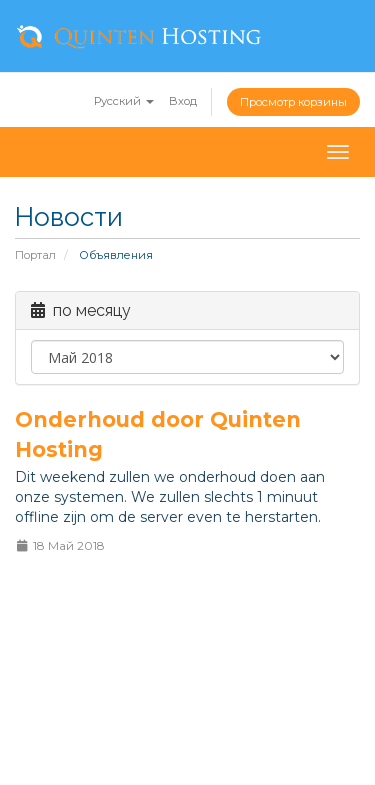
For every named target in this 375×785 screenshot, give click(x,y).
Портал (35, 255)
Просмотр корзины (293, 102)
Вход (183, 101)
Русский (124, 101)
